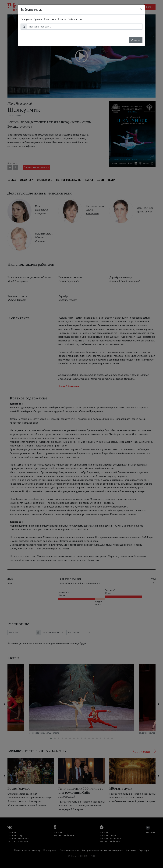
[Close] (141, 9)
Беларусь (26, 19)
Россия (62, 19)
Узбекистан (75, 19)
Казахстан (50, 19)
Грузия (38, 19)
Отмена (136, 40)
